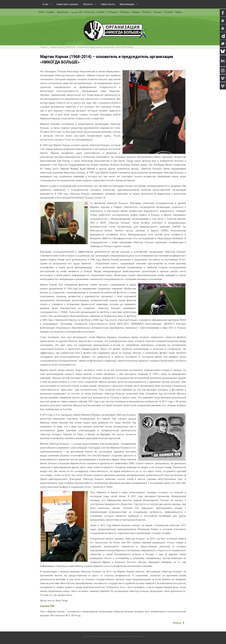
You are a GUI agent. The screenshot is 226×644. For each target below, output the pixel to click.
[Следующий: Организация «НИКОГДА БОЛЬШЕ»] (178, 623)
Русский (169, 12)
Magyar (136, 12)
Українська (63, 12)
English (51, 12)
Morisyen (125, 12)
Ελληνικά (90, 12)
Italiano (179, 12)
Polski (42, 12)
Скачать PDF (47, 606)
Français (158, 12)
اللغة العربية (77, 12)
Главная (44, 47)
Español (101, 12)
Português (113, 12)
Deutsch (147, 12)
